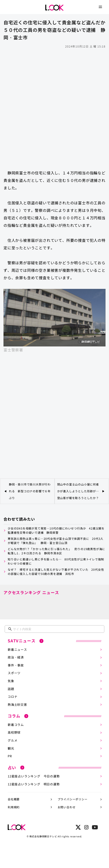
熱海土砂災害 (17, 704)
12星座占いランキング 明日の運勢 (34, 784)
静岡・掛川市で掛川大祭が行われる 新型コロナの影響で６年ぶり (30, 491)
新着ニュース (17, 649)
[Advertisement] (54, 107)
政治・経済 (16, 657)
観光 (11, 748)
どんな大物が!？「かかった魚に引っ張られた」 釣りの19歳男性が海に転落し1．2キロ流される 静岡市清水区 (56, 551)
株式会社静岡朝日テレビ (43, 836)
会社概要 (14, 799)
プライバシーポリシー (73, 799)
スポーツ (14, 673)
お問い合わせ (67, 807)
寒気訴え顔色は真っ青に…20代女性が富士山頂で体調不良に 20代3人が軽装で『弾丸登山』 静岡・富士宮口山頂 (56, 541)
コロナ (12, 697)
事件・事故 (16, 665)
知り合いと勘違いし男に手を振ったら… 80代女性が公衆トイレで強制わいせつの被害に (56, 561)
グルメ (12, 740)
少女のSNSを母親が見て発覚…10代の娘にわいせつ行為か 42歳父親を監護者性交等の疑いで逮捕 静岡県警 (56, 530)
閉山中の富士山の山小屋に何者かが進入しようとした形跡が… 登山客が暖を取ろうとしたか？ (79, 491)
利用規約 (14, 807)
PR (10, 756)
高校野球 (14, 732)
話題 (11, 689)
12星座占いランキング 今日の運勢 (34, 776)
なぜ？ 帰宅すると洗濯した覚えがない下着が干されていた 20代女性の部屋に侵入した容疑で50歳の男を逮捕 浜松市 (56, 572)
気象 (11, 681)
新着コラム (16, 725)
